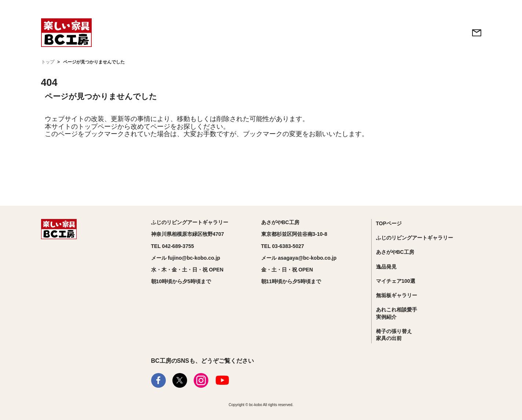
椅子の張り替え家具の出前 (394, 335)
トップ (48, 62)
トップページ (98, 127)
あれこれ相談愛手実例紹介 (397, 313)
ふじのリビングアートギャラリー (415, 238)
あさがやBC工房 (395, 252)
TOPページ (389, 223)
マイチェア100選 (396, 281)
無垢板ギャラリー (397, 295)
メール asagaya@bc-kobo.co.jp (299, 258)
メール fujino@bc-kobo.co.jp (186, 258)
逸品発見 (386, 267)
